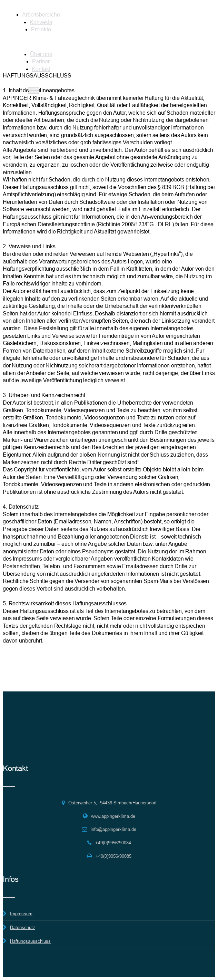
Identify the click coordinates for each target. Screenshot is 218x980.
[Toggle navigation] (34, 90)
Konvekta (41, 22)
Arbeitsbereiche (41, 14)
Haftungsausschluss (30, 941)
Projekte (41, 29)
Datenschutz (23, 927)
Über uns (41, 54)
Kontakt (41, 69)
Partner (41, 61)
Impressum (21, 914)
